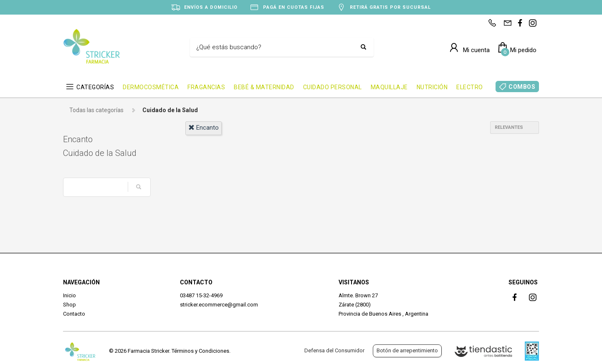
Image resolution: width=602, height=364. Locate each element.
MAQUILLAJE (389, 87)
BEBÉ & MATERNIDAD (264, 87)
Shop (70, 305)
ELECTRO (470, 87)
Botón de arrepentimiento (407, 350)
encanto (204, 128)
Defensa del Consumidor (334, 350)
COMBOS (522, 87)
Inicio (70, 295)
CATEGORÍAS (95, 87)
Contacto (74, 314)
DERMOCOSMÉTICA (151, 87)
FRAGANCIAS (206, 87)
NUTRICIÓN (432, 87)
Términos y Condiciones (200, 351)
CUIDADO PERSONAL (333, 87)
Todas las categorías (96, 110)
